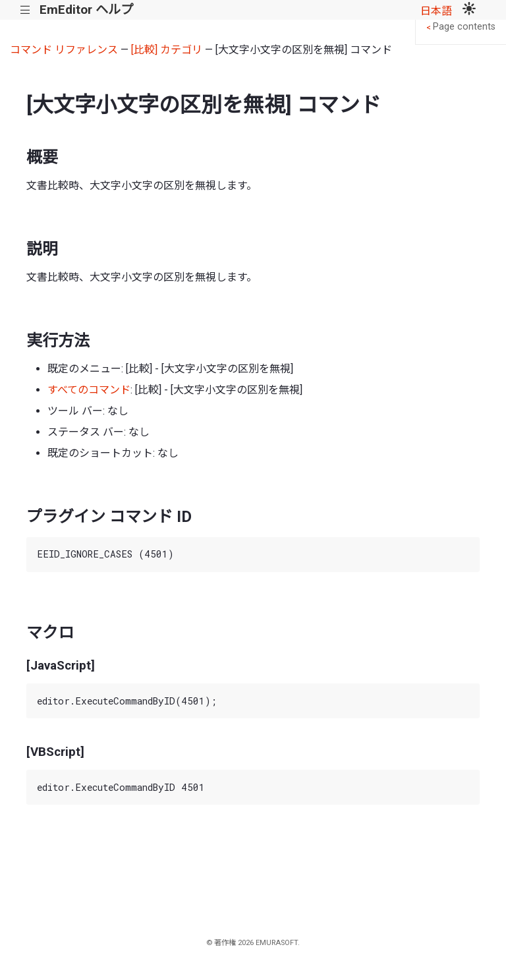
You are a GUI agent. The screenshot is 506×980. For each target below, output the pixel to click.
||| (25, 10)
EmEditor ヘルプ (86, 10)
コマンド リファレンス (64, 50)
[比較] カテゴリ (167, 50)
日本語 (436, 11)
